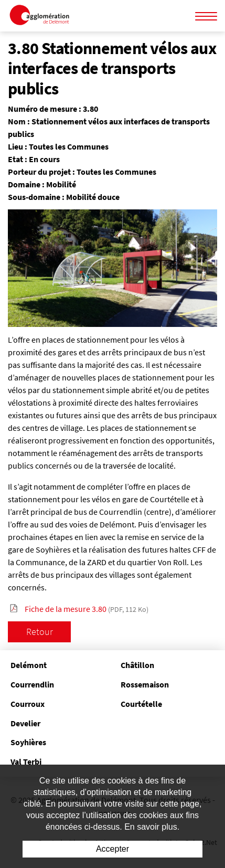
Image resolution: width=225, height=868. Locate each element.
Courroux (28, 704)
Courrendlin (32, 684)
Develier (25, 723)
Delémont (29, 665)
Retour (40, 632)
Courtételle (141, 704)
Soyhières (28, 742)
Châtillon (137, 665)
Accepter (112, 849)
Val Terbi (26, 761)
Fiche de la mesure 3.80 (87, 609)
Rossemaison (145, 684)
